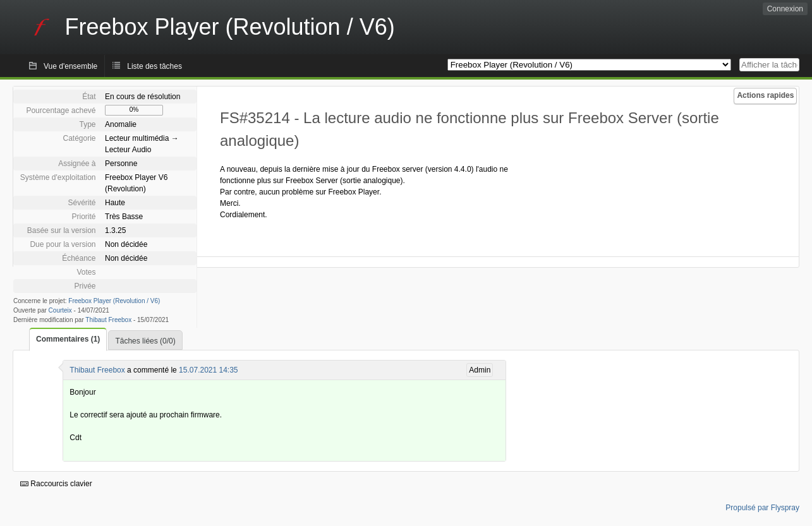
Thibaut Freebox (108, 320)
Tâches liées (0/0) (145, 341)
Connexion (785, 9)
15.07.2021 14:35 (208, 370)
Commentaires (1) (68, 339)
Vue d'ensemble (70, 66)
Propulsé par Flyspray (762, 508)
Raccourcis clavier (56, 484)
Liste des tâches (155, 66)
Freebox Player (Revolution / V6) (114, 301)
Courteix (60, 310)
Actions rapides (765, 95)
